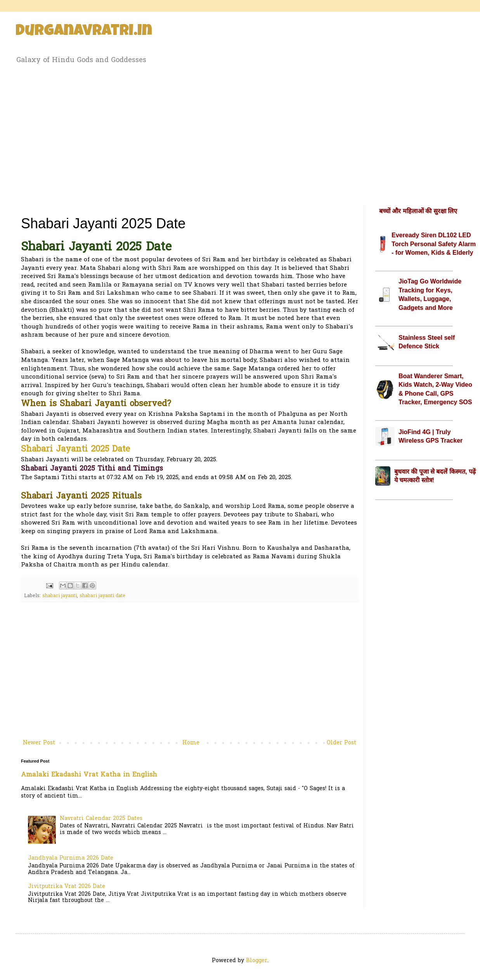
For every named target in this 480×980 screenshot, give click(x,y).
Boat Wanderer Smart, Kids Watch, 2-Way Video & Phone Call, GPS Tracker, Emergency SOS (435, 389)
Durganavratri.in (84, 32)
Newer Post (39, 743)
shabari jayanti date (102, 596)
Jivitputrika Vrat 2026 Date (67, 887)
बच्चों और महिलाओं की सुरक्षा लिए (418, 211)
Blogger (257, 961)
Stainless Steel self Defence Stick (427, 342)
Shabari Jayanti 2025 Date (75, 450)
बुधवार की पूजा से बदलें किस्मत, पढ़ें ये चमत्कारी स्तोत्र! (435, 476)
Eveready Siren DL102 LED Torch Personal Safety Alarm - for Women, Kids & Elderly (434, 244)
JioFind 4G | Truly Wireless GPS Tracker (431, 436)
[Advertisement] (240, 133)
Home (191, 743)
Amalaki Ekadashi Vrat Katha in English (89, 775)
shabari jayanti (60, 596)
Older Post (341, 743)
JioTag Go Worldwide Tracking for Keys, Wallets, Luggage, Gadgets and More (430, 294)
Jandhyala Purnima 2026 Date (71, 858)
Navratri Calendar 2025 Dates (101, 819)
